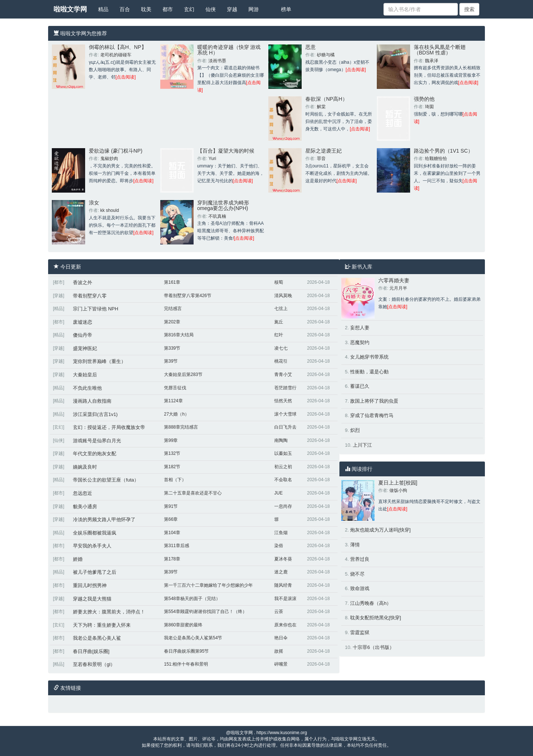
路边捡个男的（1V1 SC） (443, 151)
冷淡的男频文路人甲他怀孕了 (104, 519)
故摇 (279, 651)
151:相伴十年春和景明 (186, 664)
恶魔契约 (360, 342)
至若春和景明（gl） (94, 664)
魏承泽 (432, 61)
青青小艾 (283, 374)
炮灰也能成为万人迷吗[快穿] (380, 530)
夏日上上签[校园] (398, 483)
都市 (168, 9)
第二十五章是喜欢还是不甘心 (193, 493)
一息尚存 (283, 506)
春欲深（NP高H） (326, 99)
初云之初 (283, 467)
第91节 (171, 506)
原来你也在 (285, 625)
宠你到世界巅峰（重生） (99, 361)
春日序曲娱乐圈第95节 (186, 651)
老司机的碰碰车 (116, 55)
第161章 (172, 282)
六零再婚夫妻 (394, 280)
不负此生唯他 (87, 388)
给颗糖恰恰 (436, 159)
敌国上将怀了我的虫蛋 (374, 401)
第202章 (172, 322)
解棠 (321, 107)
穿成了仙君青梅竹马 (372, 415)
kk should (110, 210)
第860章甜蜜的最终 (183, 625)
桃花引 (281, 361)
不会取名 (283, 480)
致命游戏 (360, 588)
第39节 (171, 361)
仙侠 (211, 9)
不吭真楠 (217, 216)
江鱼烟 (281, 533)
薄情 (355, 545)
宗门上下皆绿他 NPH (95, 309)
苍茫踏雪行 (285, 388)
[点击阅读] (126, 77)
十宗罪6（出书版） (373, 647)
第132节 (172, 453)
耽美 (146, 9)
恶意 (311, 47)
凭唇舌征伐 (175, 388)
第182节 (172, 467)
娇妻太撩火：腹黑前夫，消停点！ (109, 612)
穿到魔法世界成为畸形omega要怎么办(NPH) (223, 205)
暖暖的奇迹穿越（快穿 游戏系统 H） (229, 50)
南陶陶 (281, 440)
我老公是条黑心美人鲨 (97, 638)
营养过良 (360, 559)
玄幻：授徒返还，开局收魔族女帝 (109, 427)
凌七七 (281, 348)
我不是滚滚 (285, 599)
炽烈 (355, 430)
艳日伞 (281, 638)
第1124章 (173, 401)
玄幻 (189, 9)
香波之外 (83, 282)
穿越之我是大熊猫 (92, 599)
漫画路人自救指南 (92, 401)
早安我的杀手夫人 (92, 546)
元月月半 (398, 288)
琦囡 (429, 107)
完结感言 (173, 309)
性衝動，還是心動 (369, 372)
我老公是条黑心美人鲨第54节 (193, 638)
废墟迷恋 (83, 322)
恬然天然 (283, 401)
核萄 (279, 282)
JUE (279, 493)
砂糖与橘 (326, 55)
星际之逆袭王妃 (324, 151)
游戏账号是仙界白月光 (97, 441)
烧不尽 (357, 574)
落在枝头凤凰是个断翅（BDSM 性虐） (440, 50)
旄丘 (279, 322)
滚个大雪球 (285, 414)
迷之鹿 (281, 572)
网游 (254, 9)
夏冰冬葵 (283, 559)
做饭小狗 (398, 490)
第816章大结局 (179, 335)
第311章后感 (177, 546)
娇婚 (78, 559)
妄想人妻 (360, 328)
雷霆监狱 (360, 632)
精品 (103, 9)
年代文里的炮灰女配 (95, 454)
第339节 (172, 348)
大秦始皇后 (85, 375)
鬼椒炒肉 (109, 159)
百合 (125, 9)
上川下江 (362, 445)
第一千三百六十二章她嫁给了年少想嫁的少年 (208, 585)
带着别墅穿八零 (90, 296)
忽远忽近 (83, 493)
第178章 (172, 559)
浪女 (94, 203)
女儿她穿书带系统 (369, 357)
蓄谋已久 (360, 386)
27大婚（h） (177, 414)
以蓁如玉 (283, 453)
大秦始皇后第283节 (183, 374)
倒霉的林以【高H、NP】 (118, 47)
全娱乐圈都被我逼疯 (95, 533)
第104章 (172, 533)
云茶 (279, 612)
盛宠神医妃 (85, 348)
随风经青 (283, 585)
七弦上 (281, 309)
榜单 (286, 9)
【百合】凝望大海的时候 (226, 151)
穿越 (232, 9)
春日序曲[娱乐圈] (91, 651)
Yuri (212, 159)
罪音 (321, 159)
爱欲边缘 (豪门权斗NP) (116, 151)
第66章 (171, 519)
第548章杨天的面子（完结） (192, 599)
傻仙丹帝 (83, 335)
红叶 (279, 335)
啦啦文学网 (70, 9)
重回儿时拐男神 (90, 585)
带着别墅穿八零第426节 (188, 296)
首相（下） (175, 480)
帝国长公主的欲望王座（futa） (106, 480)
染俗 (279, 546)
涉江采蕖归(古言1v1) (95, 414)
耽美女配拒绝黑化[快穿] (376, 618)
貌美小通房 (85, 507)
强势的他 (424, 99)
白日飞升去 (285, 427)
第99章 (171, 440)
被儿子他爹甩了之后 (95, 572)
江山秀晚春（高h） (371, 603)
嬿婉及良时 (85, 467)
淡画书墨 (217, 61)
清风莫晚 (283, 296)
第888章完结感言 (181, 427)
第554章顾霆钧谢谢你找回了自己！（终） (205, 612)
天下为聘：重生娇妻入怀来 (102, 625)
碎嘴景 (281, 664)
